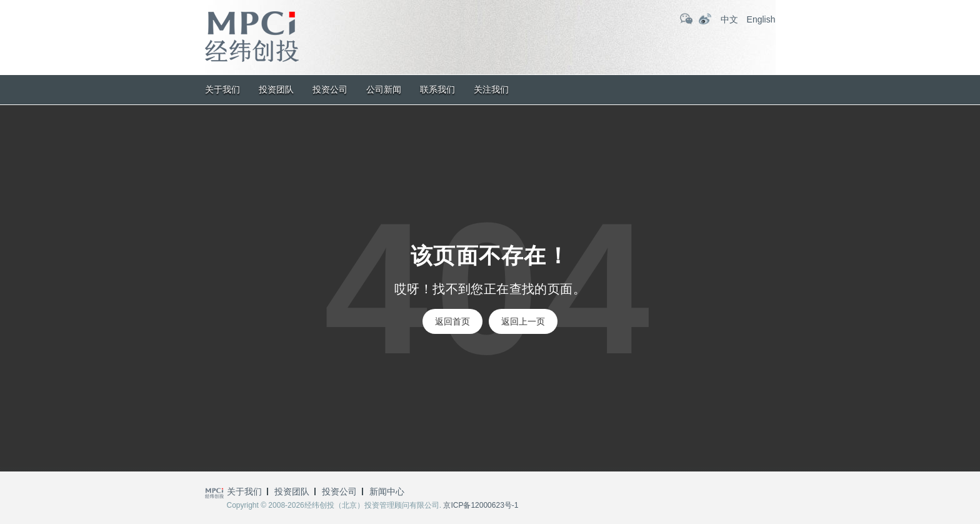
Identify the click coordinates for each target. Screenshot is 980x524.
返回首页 (452, 321)
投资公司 (330, 89)
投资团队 (276, 89)
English (761, 19)
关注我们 (491, 89)
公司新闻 (384, 89)
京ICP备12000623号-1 (481, 505)
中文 (729, 19)
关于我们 (222, 89)
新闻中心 (387, 491)
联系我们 (437, 89)
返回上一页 (523, 321)
